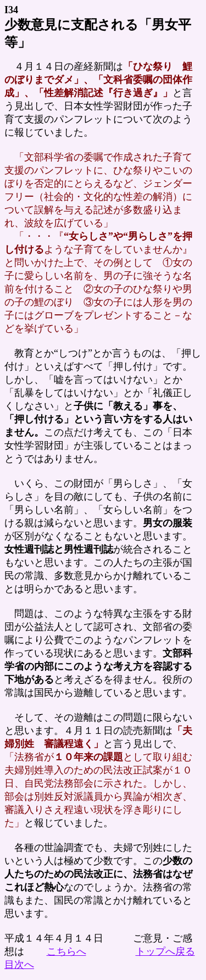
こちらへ (66, 951)
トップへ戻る (165, 951)
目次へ (19, 965)
